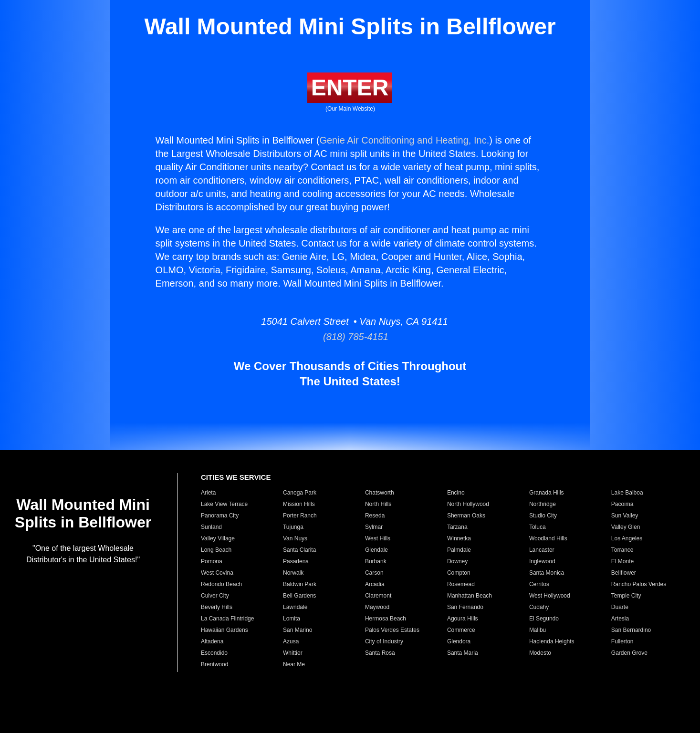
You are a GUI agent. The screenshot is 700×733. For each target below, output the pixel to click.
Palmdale (459, 550)
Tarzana (457, 527)
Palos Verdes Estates (392, 630)
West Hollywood (550, 596)
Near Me (294, 664)
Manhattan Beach (470, 596)
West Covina (217, 573)
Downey (457, 561)
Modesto (540, 653)
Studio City (543, 516)
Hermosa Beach (386, 619)
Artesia (620, 619)
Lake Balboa (627, 493)
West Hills (378, 538)
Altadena (212, 641)
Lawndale (295, 607)
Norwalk (293, 573)
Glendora (459, 641)
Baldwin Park (300, 584)
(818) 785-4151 (350, 337)
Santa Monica (547, 573)
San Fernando (465, 607)
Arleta (208, 493)
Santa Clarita (299, 550)
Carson (374, 573)
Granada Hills (547, 493)
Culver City (215, 596)
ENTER (350, 88)
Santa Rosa (380, 653)
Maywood (377, 607)
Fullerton (622, 641)
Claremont (378, 596)
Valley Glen (626, 527)
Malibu (538, 630)
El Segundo (544, 619)
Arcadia (375, 584)
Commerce (461, 630)
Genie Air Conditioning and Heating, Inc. (404, 140)
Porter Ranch (300, 516)
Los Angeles (627, 538)
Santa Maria (463, 653)
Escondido (214, 653)
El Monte (622, 561)
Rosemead (461, 584)
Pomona (212, 561)
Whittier (293, 653)
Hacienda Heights (552, 641)
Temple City (626, 596)
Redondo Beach (221, 584)
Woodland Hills (548, 538)
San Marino (298, 630)
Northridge (543, 504)
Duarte (620, 607)
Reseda (375, 516)
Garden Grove (629, 653)
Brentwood (214, 664)
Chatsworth (380, 493)
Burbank (376, 561)
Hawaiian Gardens (225, 630)
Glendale (376, 550)
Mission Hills (299, 504)
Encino (456, 493)
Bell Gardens (299, 596)
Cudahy (539, 607)
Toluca (538, 527)
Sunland (211, 527)
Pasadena (296, 561)
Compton (459, 573)
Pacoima (622, 504)
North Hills (378, 504)
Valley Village (218, 538)
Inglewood (542, 561)
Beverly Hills (217, 607)
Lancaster (542, 550)
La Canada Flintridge (227, 619)
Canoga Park (300, 493)
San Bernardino (631, 630)
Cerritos (539, 584)
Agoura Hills (463, 619)
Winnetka (459, 538)
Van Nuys (295, 538)
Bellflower (624, 573)
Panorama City (220, 516)
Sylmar (374, 527)
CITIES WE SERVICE (236, 477)
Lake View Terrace (224, 504)
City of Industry (384, 641)
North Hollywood (468, 504)
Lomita (292, 619)
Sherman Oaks (466, 516)
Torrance (622, 550)
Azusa (291, 641)
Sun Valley (625, 516)
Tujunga (293, 527)
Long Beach (216, 550)
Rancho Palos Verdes (639, 584)
